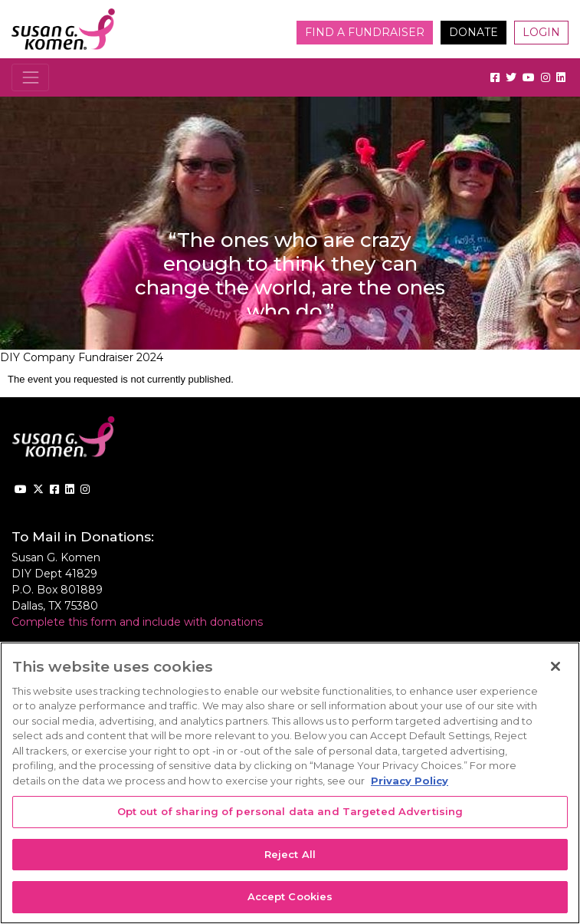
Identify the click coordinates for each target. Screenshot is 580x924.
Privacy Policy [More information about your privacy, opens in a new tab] (410, 781)
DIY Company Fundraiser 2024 (82, 357)
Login (541, 32)
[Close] (555, 666)
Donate (474, 32)
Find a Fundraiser (365, 32)
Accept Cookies (290, 896)
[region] (290, 783)
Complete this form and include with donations (137, 622)
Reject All (290, 854)
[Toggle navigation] (30, 77)
